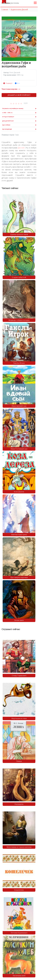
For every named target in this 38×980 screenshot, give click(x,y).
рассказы (10, 3)
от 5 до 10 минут (8, 117)
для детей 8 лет (8, 121)
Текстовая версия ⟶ (11, 89)
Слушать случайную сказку (13, 108)
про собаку (6, 125)
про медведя (7, 129)
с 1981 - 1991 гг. (7, 113)
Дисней (21, 148)
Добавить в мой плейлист (19, 95)
